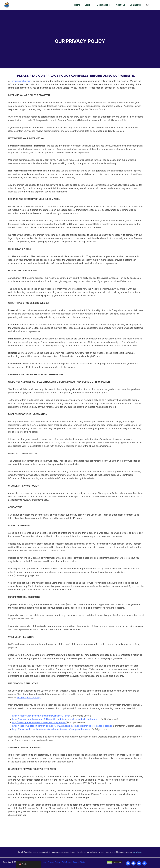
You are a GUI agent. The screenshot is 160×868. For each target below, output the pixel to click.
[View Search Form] (147, 5)
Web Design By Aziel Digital (73, 862)
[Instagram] (133, 863)
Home (77, 5)
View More (137, 852)
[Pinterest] (144, 863)
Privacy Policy (54, 862)
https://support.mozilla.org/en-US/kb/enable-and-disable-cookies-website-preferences (53, 716)
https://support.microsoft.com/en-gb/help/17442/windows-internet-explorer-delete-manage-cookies (60, 723)
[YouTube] (139, 863)
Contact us (135, 5)
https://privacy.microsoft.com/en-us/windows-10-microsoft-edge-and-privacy (49, 726)
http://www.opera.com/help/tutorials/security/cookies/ (37, 719)
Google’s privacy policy (131, 694)
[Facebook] (128, 863)
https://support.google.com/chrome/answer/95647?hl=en (39, 712)
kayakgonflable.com (19, 81)
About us (121, 5)
